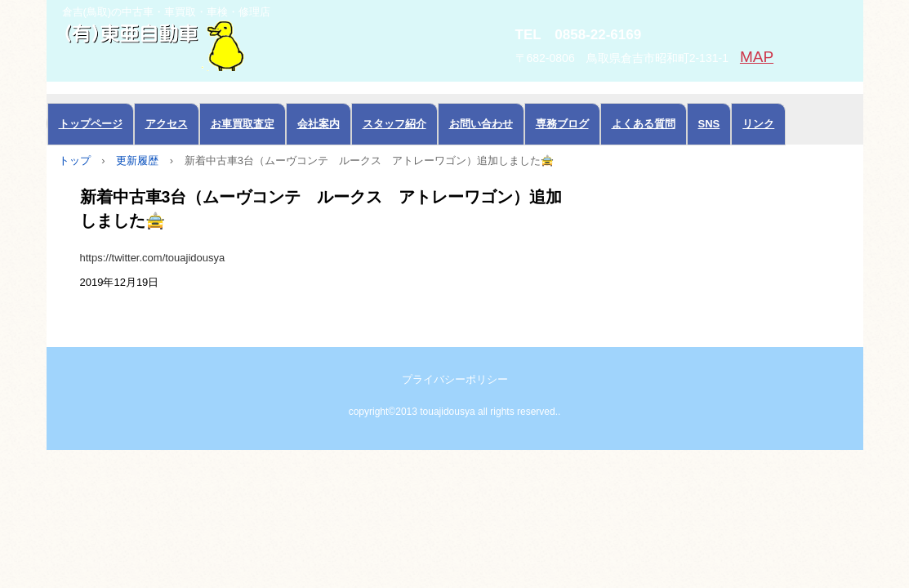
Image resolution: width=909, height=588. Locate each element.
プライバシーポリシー (455, 379)
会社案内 (319, 124)
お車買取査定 (243, 124)
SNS (709, 124)
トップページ (91, 124)
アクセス (167, 124)
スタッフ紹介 (394, 124)
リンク (758, 124)
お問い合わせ (481, 124)
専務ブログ (562, 124)
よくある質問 (644, 124)
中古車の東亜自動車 (230, 44)
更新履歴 (137, 160)
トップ (75, 160)
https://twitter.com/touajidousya (153, 258)
